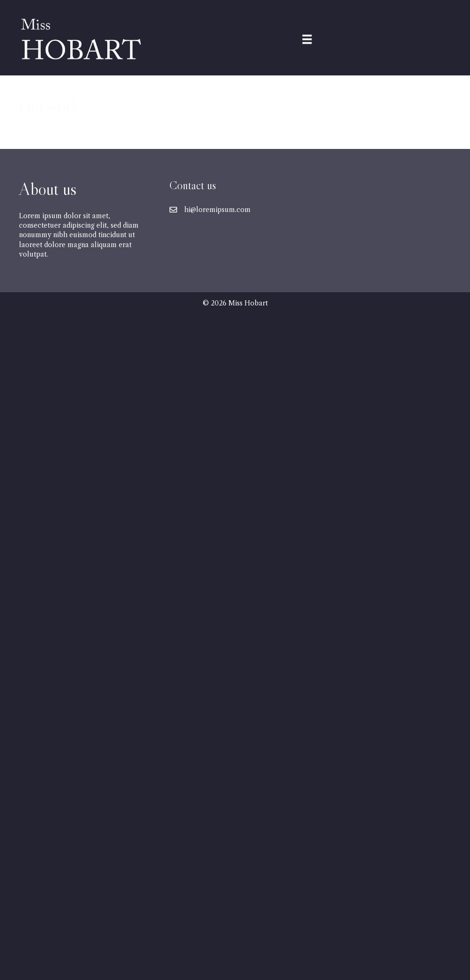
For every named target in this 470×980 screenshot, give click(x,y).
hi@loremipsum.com (217, 210)
